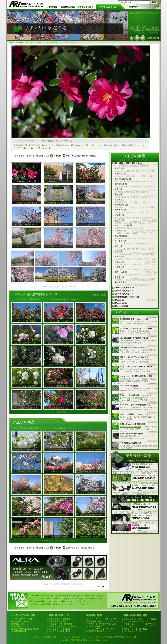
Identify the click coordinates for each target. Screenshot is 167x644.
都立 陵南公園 (121, 236)
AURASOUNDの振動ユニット (99, 631)
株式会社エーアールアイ (83, 637)
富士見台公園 (121, 174)
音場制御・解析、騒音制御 (131, 427)
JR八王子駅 (135, 300)
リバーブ (138, 400)
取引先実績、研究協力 (21, 622)
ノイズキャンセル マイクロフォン (101, 624)
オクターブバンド (132, 624)
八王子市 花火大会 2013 (124, 291)
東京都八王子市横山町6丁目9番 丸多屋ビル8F (116, 637)
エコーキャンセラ (132, 626)
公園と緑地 (36, 43)
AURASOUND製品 (95, 626)
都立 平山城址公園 (123, 179)
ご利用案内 (35, 637)
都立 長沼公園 (121, 184)
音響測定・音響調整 (58, 622)
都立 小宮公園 (136, 272)
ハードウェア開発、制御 (59, 631)
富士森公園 (120, 257)
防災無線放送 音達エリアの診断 (63, 626)
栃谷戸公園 (136, 220)
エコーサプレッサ (150, 626)
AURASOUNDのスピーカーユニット (102, 629)
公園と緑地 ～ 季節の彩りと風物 (128, 163)
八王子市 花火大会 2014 (124, 288)
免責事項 (47, 637)
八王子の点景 (23, 43)
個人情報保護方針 (19, 631)
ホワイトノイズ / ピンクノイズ (137, 622)
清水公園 (119, 246)
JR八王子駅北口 (120, 303)
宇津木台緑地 (121, 282)
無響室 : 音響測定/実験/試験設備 (25, 629)
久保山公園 (120, 277)
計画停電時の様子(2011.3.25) (126, 297)
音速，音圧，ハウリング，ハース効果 (140, 619)
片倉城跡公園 (136, 231)
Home (12, 43)
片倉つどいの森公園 (123, 225)
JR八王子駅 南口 (121, 306)
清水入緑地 (120, 200)
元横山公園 (120, 267)
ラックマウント (149, 624)
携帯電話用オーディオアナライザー (102, 622)
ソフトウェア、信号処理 (59, 629)
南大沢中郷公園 (50, 43)
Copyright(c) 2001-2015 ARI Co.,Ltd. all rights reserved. (83, 640)
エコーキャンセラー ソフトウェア (101, 619)
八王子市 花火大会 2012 (124, 294)
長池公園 (119, 194)
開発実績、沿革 (18, 624)
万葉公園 (119, 251)
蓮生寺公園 (120, 168)
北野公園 (119, 189)
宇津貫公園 (120, 215)
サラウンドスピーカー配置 (135, 629)
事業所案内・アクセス (21, 626)
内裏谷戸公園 (121, 210)
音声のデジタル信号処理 (130, 398)
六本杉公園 (136, 262)
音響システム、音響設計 (59, 619)
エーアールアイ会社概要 (22, 619)
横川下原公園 (121, 241)
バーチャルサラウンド (133, 631)
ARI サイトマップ (61, 637)
